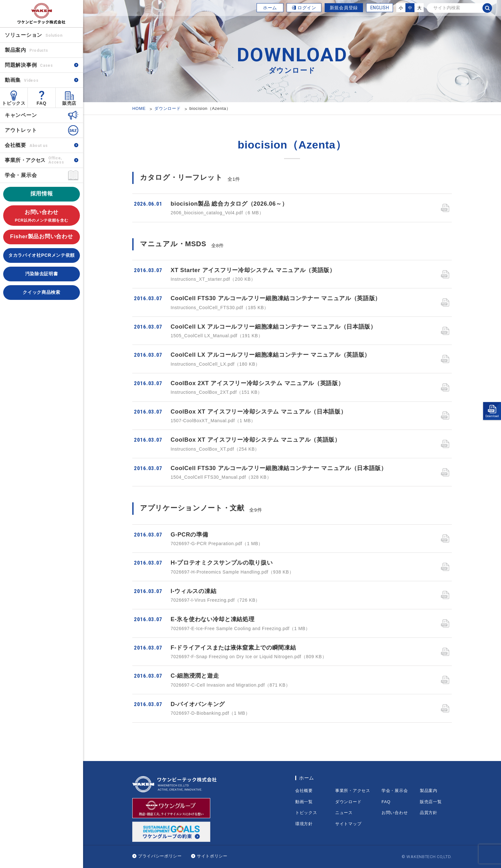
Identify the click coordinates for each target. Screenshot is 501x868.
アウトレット (21, 130)
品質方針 (429, 813)
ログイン (307, 8)
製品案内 (429, 791)
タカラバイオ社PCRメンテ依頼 (42, 255)
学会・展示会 (21, 175)
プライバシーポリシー (160, 856)
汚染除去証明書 (42, 274)
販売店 (69, 103)
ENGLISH (380, 8)
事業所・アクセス (353, 791)
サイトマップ (348, 824)
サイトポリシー (212, 856)
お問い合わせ (42, 216)
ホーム (270, 8)
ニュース (344, 813)
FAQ (42, 103)
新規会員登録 (344, 8)
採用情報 (42, 194)
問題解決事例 (29, 65)
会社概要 (26, 145)
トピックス (14, 103)
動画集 (22, 80)
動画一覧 (304, 802)
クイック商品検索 (42, 292)
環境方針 (304, 824)
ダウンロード (348, 802)
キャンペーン (21, 115)
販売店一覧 (431, 802)
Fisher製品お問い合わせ (42, 236)
